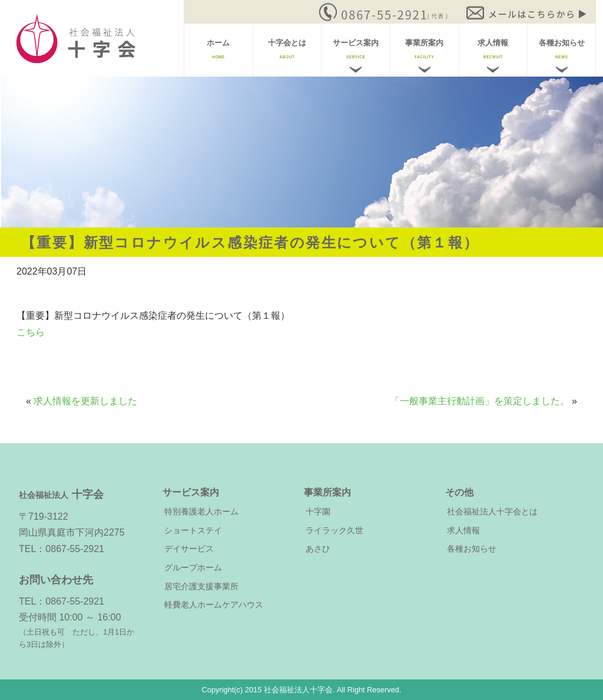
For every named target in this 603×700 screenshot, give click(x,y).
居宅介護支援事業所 (201, 586)
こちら (31, 332)
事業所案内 (424, 49)
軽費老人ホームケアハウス (214, 605)
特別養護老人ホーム (201, 511)
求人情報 (493, 49)
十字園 (318, 511)
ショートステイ (193, 530)
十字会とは (287, 49)
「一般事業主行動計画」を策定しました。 (480, 401)
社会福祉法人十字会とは (492, 511)
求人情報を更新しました (85, 401)
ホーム (218, 49)
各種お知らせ (562, 49)
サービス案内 (356, 49)
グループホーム (193, 567)
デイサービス (189, 549)
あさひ (318, 549)
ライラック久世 (334, 530)
